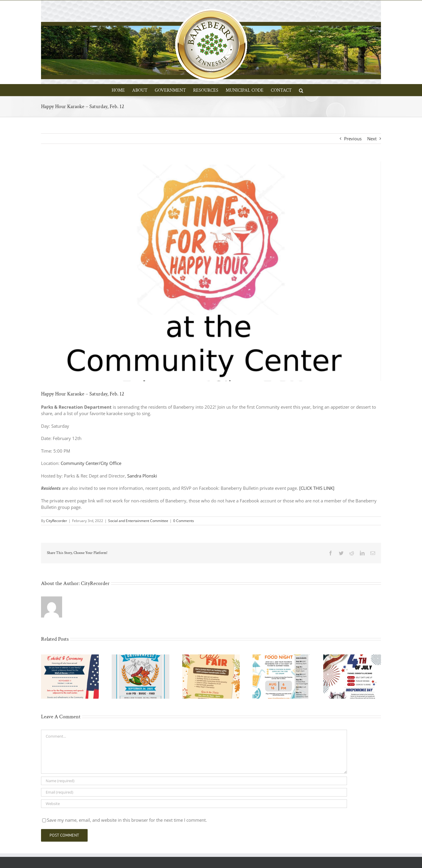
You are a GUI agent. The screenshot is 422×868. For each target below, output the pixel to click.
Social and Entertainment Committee (138, 521)
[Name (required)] (194, 781)
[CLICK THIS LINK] (317, 488)
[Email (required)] (194, 792)
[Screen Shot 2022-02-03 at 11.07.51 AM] (211, 271)
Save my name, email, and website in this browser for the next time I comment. (127, 820)
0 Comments (184, 521)
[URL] (194, 804)
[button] (301, 90)
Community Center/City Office (91, 463)
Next (372, 139)
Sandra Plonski (142, 476)
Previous (353, 139)
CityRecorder (57, 521)
